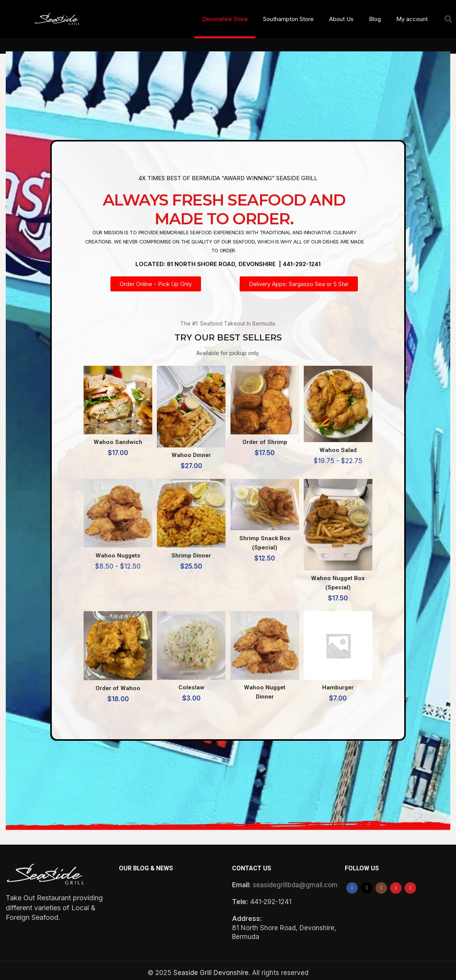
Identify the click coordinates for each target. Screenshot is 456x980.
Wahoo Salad (340, 444)
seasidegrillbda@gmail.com (295, 881)
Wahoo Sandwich (115, 437)
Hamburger (341, 683)
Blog (375, 19)
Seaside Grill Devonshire (211, 968)
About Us (341, 19)
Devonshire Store (225, 19)
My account (412, 19)
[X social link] (367, 884)
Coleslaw (191, 683)
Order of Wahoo (116, 683)
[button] (448, 19)
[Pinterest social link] (410, 884)
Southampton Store (288, 19)
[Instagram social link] (381, 884)
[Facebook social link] (352, 884)
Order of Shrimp (265, 437)
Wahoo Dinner (191, 449)
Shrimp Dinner (190, 551)
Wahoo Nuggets (115, 551)
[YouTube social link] (396, 884)
